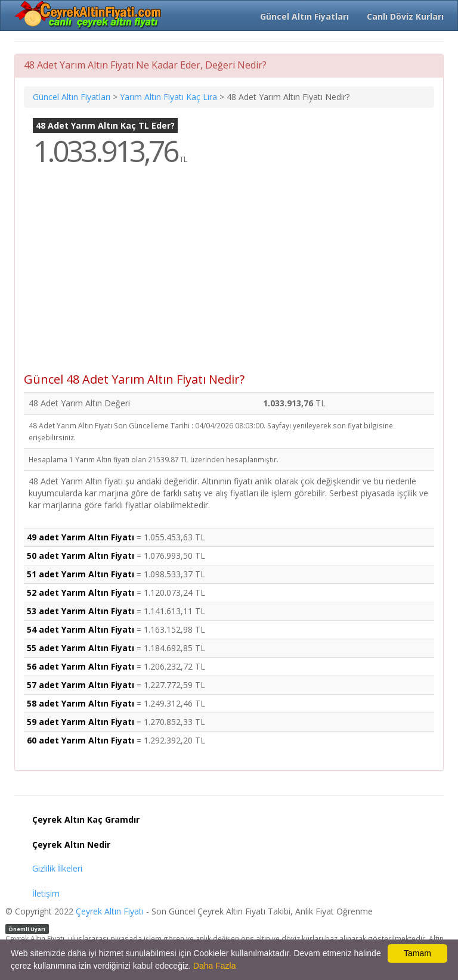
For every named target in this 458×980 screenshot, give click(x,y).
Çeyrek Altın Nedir (71, 844)
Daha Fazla (215, 966)
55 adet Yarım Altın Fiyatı (81, 648)
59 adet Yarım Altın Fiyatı (81, 722)
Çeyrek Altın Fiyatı (110, 911)
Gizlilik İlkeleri (57, 868)
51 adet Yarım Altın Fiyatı (81, 574)
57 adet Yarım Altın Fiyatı (81, 685)
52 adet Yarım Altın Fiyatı (81, 592)
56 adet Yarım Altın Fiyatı (81, 666)
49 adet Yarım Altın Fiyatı (81, 537)
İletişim (46, 893)
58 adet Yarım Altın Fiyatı (81, 703)
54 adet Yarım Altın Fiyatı (81, 629)
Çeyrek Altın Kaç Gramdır (86, 819)
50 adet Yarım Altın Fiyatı (81, 556)
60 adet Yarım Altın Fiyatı (81, 740)
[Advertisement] (229, 278)
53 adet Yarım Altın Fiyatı (81, 611)
